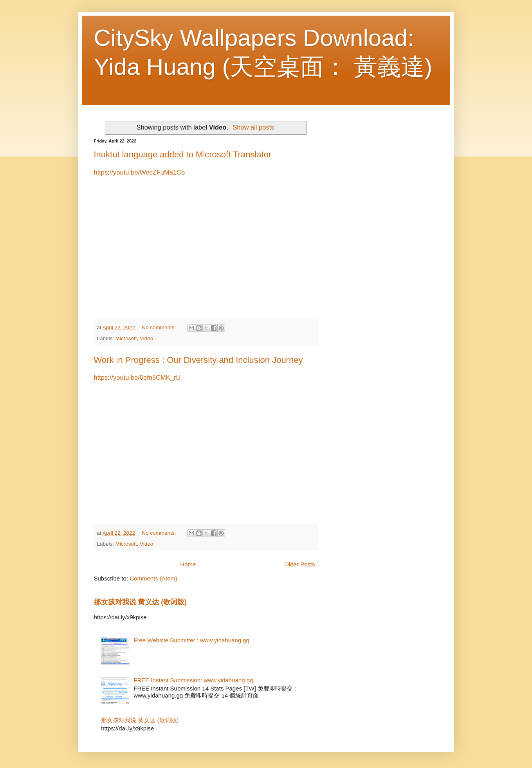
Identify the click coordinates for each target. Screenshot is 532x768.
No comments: (160, 327)
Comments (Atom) (153, 578)
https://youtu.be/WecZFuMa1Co (140, 172)
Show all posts (253, 127)
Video (146, 338)
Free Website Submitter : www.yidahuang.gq (191, 640)
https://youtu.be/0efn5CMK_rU (137, 377)
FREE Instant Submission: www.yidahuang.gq (193, 680)
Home (188, 564)
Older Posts (299, 564)
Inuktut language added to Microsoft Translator (183, 154)
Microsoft (126, 338)
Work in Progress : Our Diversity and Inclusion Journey (198, 360)
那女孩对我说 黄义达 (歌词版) (140, 602)
